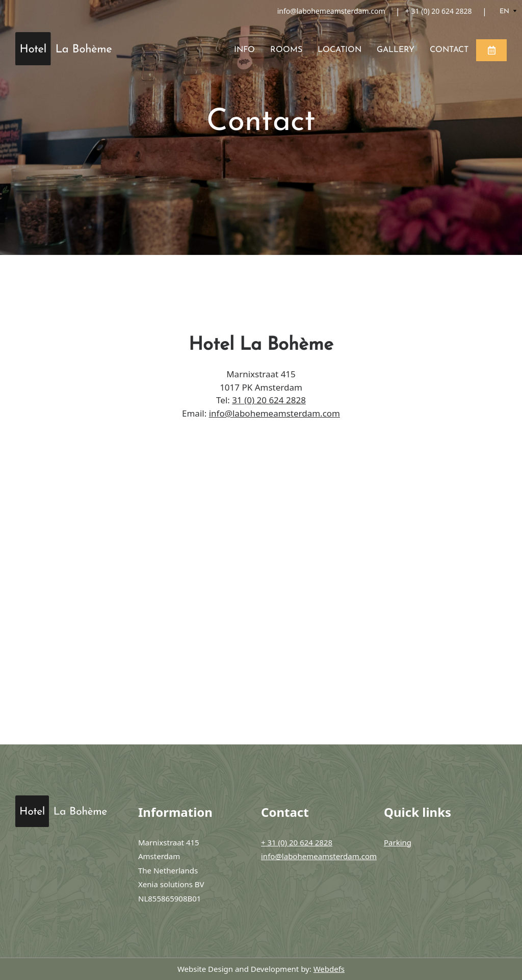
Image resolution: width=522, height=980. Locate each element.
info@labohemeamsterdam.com (331, 11)
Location (340, 50)
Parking (398, 842)
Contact (449, 50)
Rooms (286, 50)
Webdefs (329, 969)
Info (244, 50)
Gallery (396, 50)
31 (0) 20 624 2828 (269, 400)
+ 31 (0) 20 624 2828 (439, 11)
